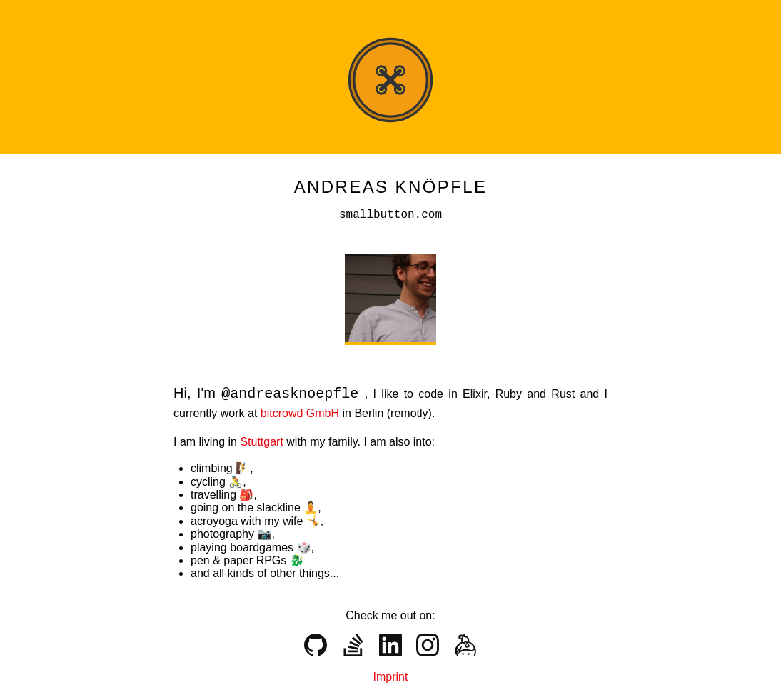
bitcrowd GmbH (302, 412)
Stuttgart (263, 440)
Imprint (391, 675)
